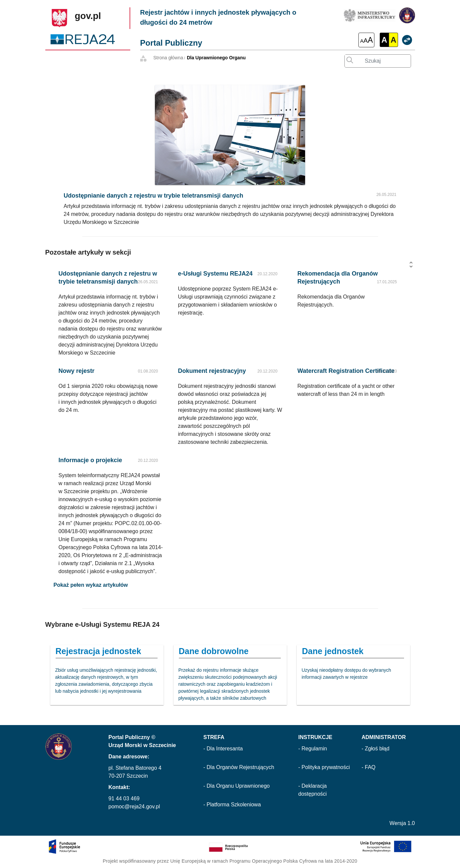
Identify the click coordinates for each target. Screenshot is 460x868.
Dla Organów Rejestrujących (240, 767)
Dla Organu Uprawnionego (238, 786)
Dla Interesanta (225, 749)
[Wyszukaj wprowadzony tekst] (348, 59)
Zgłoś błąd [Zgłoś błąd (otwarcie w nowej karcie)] (377, 749)
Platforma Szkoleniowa (234, 805)
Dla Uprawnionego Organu (216, 58)
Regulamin (314, 749)
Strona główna (168, 58)
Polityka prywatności (326, 767)
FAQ (370, 767)
